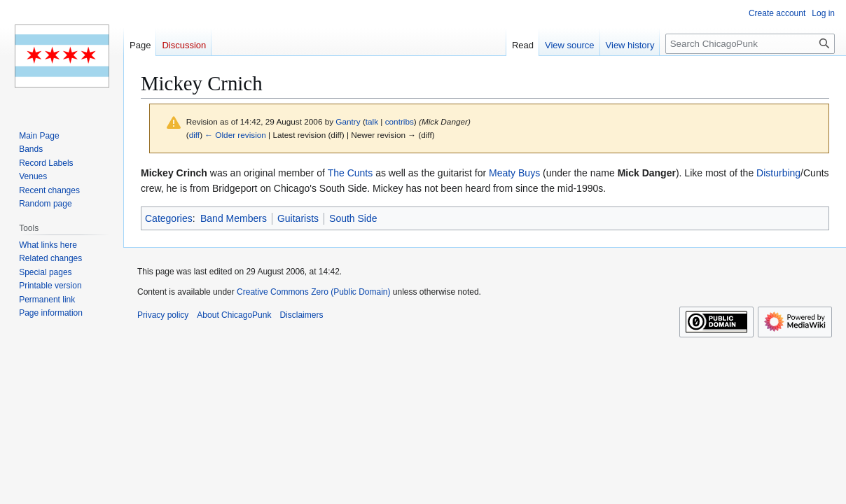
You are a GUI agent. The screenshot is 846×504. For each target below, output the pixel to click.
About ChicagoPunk (234, 315)
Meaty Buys (514, 173)
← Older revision (235, 135)
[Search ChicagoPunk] (750, 44)
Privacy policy (163, 315)
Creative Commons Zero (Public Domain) (313, 292)
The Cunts (351, 173)
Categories (169, 218)
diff (194, 135)
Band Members (234, 218)
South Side (353, 218)
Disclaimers (301, 315)
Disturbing (778, 173)
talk (372, 121)
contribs (400, 121)
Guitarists (298, 218)
